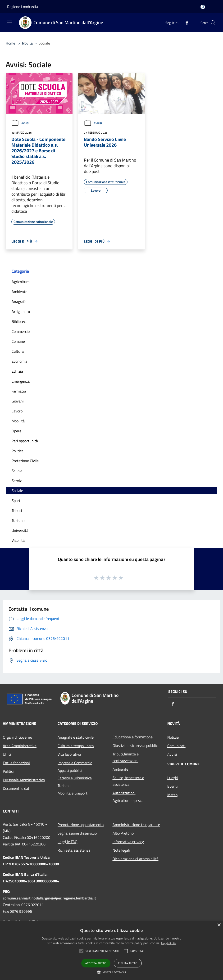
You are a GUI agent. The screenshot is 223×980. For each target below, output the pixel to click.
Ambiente (19, 292)
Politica (18, 451)
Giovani (18, 401)
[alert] (111, 951)
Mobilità (18, 421)
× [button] (219, 925)
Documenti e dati (17, 788)
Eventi (173, 786)
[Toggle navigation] (9, 22)
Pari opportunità (25, 441)
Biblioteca (20, 321)
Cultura (18, 351)
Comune (18, 341)
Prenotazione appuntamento (81, 825)
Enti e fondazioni (16, 763)
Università (20, 530)
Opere (16, 431)
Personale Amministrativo (24, 780)
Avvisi (20, 123)
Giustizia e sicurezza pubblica (136, 745)
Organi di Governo (17, 737)
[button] (102, 951)
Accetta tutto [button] (96, 963)
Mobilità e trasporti (73, 793)
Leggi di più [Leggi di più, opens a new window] (168, 943)
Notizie (173, 737)
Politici (8, 771)
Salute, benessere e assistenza (128, 781)
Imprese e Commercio (75, 763)
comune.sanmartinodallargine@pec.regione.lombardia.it (49, 898)
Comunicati (176, 746)
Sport (16, 501)
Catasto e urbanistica (75, 778)
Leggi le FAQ (68, 842)
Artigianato (21, 312)
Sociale (17, 491)
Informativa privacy (128, 842)
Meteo (172, 795)
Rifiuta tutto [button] (128, 963)
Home (10, 43)
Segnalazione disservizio (77, 833)
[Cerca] (213, 23)
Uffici (7, 754)
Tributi (17, 510)
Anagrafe (19, 302)
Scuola (17, 471)
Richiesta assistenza (74, 850)
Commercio (21, 331)
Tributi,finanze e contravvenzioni (126, 757)
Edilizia (17, 371)
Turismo (18, 520)
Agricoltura (21, 282)
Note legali (121, 850)
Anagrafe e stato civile (76, 737)
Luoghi (173, 778)
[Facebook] (185, 23)
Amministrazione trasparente (136, 825)
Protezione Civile (25, 461)
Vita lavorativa (69, 754)
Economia (19, 361)
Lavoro (17, 411)
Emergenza (21, 381)
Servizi (17, 481)
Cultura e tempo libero (76, 746)
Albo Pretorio (123, 833)
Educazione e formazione (133, 737)
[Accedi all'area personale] (203, 7)
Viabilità (18, 540)
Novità (27, 43)
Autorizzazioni (124, 793)
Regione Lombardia (23, 7)
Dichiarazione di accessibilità (136, 859)
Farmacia (19, 391)
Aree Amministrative (20, 746)
